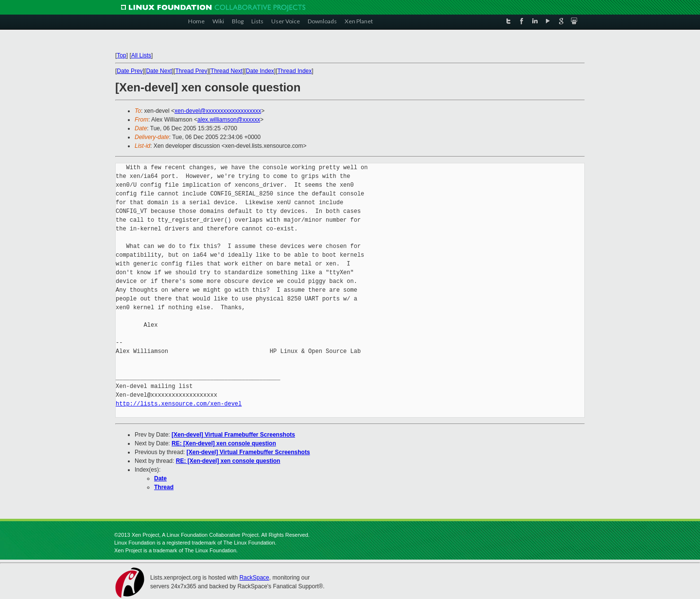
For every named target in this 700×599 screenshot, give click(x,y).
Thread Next (227, 71)
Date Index (260, 71)
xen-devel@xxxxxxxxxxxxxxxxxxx (218, 111)
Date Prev (130, 71)
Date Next (159, 71)
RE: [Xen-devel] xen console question (224, 443)
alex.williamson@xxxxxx (229, 120)
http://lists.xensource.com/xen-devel (179, 404)
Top (121, 55)
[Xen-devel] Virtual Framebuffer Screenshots (233, 435)
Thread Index (295, 71)
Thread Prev (191, 71)
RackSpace (254, 578)
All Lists (141, 55)
